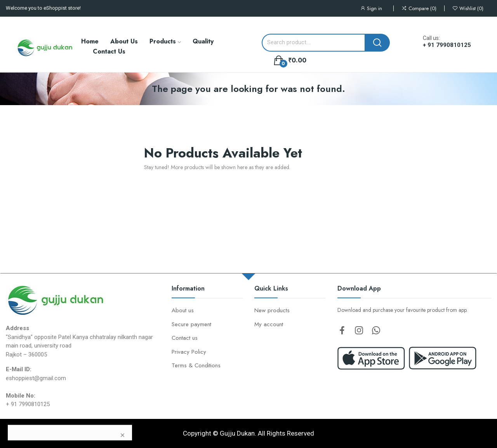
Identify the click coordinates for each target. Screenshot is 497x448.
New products (272, 310)
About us (183, 310)
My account (269, 324)
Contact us (185, 338)
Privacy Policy (189, 352)
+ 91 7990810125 (447, 45)
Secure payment (191, 324)
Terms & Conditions (196, 365)
